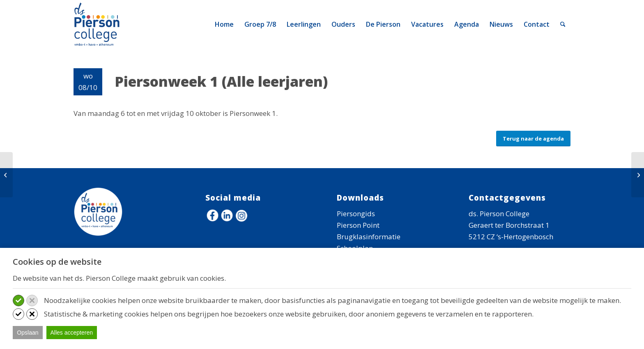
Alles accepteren (72, 333)
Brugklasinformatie (369, 237)
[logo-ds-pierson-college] (98, 24)
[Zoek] (563, 24)
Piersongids (356, 214)
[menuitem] (224, 24)
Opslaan (28, 333)
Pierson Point (358, 225)
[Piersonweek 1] (6, 175)
